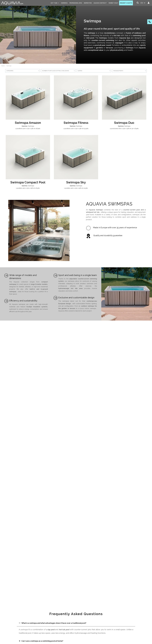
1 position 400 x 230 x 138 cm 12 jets (76, 188)
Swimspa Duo (124, 123)
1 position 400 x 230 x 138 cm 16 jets (28, 188)
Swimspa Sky (76, 182)
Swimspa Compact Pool (28, 182)
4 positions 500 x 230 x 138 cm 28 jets (28, 128)
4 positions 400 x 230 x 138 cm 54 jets (76, 128)
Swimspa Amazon (28, 123)
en (143, 3)
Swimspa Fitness (76, 123)
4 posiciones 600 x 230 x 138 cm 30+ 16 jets (124, 128)
